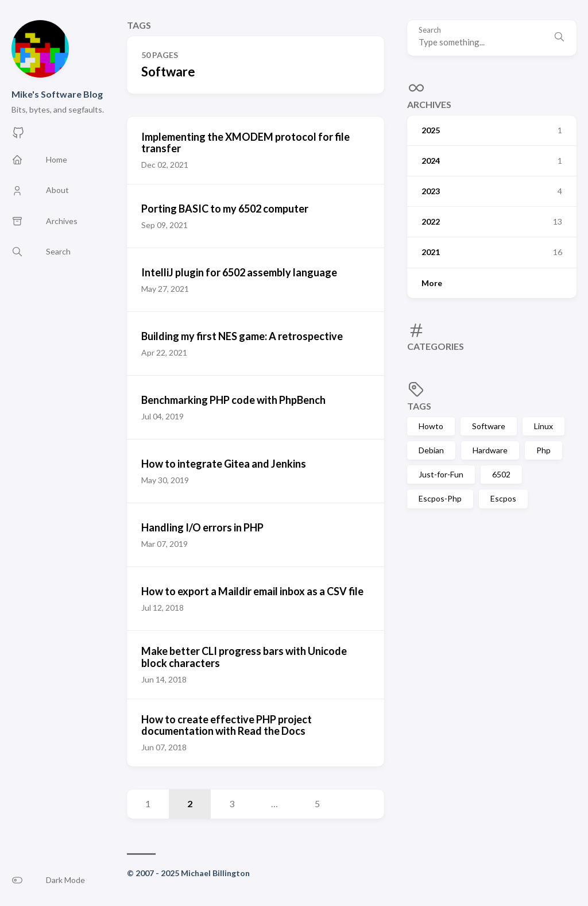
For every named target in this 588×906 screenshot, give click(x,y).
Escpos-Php (440, 498)
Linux (543, 426)
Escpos (503, 498)
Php (543, 450)
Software (489, 426)
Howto (431, 426)
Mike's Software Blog (57, 94)
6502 (501, 474)
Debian (431, 450)
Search (430, 30)
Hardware (490, 450)
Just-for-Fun (441, 474)
